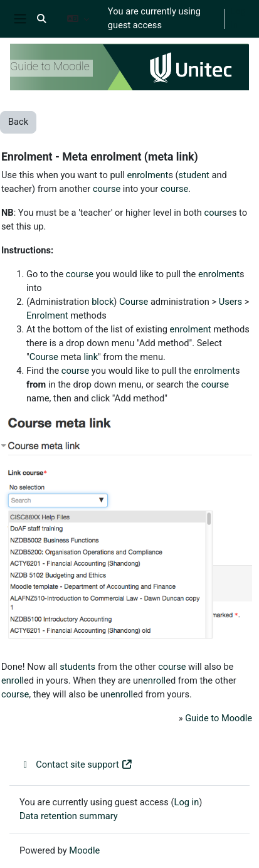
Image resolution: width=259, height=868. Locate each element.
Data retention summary (69, 816)
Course (134, 302)
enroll (13, 680)
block (103, 302)
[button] (41, 19)
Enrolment (47, 315)
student (194, 175)
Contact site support (76, 765)
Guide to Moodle (219, 718)
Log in (238, 18)
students (77, 667)
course (107, 189)
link (91, 357)
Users (230, 302)
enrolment (147, 175)
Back (18, 122)
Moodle (84, 850)
